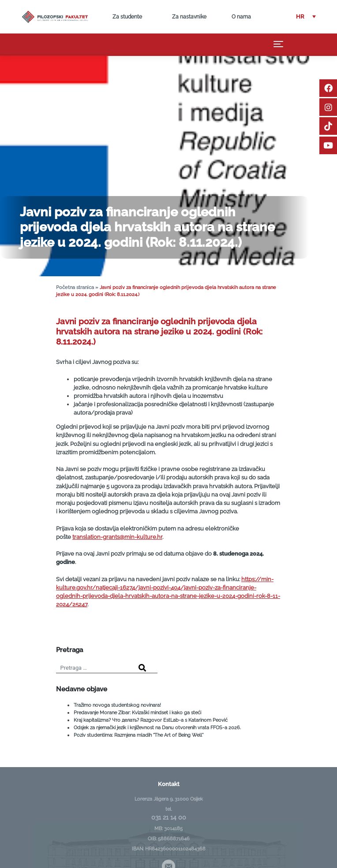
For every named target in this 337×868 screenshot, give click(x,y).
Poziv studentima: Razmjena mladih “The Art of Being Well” (139, 735)
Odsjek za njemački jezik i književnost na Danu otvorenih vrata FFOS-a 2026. (157, 727)
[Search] (142, 668)
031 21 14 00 (169, 817)
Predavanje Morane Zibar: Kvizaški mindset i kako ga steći (137, 712)
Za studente (127, 17)
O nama (241, 17)
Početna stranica (75, 287)
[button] (306, 17)
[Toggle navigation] (279, 44)
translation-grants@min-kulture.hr (117, 537)
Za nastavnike (189, 17)
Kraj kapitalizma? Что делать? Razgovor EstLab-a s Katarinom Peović (151, 720)
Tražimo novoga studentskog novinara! (117, 705)
